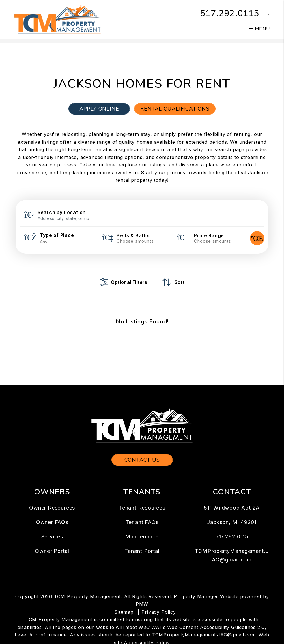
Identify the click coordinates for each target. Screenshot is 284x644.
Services (52, 537)
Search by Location (62, 212)
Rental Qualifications (175, 109)
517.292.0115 (230, 13)
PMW (142, 604)
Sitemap (124, 612)
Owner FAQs (52, 522)
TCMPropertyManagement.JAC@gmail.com (204, 635)
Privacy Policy (159, 612)
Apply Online (99, 109)
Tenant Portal (142, 551)
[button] (265, 13)
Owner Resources (52, 508)
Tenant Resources (142, 508)
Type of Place (57, 235)
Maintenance (142, 537)
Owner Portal (52, 551)
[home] (57, 19)
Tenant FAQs (142, 522)
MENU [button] (259, 29)
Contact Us (142, 460)
